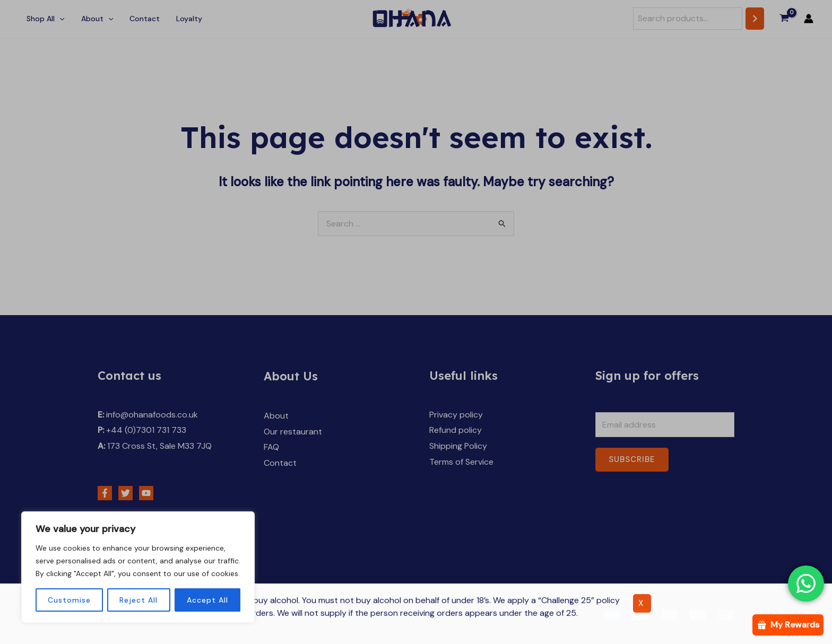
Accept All (207, 600)
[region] (138, 567)
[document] (416, 322)
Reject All (138, 600)
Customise (69, 600)
